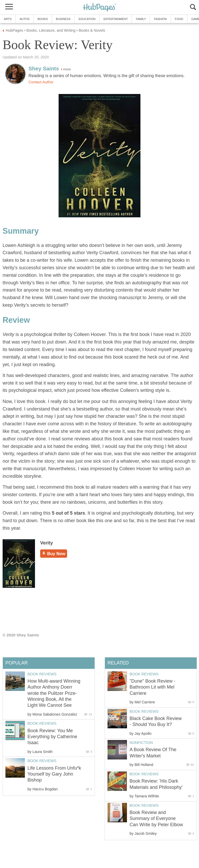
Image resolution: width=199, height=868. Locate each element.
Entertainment (116, 19)
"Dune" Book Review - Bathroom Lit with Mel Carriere (152, 687)
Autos (25, 19)
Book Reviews (144, 674)
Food (179, 19)
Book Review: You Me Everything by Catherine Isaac (52, 737)
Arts (8, 19)
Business (63, 19)
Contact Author (41, 82)
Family (141, 19)
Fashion (160, 19)
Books (43, 19)
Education (87, 19)
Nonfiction (141, 743)
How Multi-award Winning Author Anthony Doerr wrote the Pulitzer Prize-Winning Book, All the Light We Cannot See (54, 693)
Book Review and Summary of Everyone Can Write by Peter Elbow (156, 819)
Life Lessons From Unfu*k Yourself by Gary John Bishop (54, 774)
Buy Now (54, 554)
